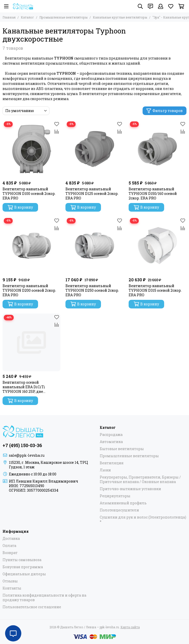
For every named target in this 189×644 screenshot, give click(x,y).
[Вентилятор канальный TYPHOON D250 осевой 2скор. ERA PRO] (94, 246)
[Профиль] (161, 6)
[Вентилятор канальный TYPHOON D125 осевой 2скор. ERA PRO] (94, 149)
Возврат (10, 553)
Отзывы (10, 581)
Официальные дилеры (24, 574)
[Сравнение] (57, 132)
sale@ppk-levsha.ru (27, 455)
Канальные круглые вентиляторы (120, 17)
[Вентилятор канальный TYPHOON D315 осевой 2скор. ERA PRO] (158, 246)
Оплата (9, 546)
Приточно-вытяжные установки (130, 489)
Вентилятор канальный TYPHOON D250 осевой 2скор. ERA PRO (92, 290)
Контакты (12, 588)
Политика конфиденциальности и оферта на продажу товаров (44, 598)
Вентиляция (112, 463)
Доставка (11, 539)
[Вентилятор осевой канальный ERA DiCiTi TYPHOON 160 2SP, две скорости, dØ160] (31, 342)
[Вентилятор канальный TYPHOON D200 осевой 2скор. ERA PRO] (31, 246)
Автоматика (111, 442)
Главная (9, 17)
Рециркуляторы (115, 496)
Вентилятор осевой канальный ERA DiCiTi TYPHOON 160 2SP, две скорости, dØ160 (24, 387)
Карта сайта (130, 627)
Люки (105, 470)
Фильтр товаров (165, 111)
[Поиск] (140, 6)
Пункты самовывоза (22, 560)
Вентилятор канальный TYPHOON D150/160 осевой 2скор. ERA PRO (153, 194)
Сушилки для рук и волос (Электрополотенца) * (143, 520)
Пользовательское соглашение (32, 607)
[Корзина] (181, 6)
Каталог (27, 17)
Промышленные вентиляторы (63, 17)
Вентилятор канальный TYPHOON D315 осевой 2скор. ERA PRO (155, 290)
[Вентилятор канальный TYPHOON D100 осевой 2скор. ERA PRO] (31, 149)
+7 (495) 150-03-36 (22, 445)
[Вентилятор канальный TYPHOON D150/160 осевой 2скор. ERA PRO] (158, 149)
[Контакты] (150, 6)
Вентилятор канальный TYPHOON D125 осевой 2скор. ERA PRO (92, 194)
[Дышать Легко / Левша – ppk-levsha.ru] (23, 6)
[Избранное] (171, 6)
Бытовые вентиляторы (122, 449)
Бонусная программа (23, 567)
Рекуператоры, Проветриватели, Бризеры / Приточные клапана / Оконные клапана (140, 480)
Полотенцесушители (119, 510)
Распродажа (111, 435)
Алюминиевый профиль (123, 503)
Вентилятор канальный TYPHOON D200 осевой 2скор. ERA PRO (29, 290)
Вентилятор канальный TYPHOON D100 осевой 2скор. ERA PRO (29, 194)
